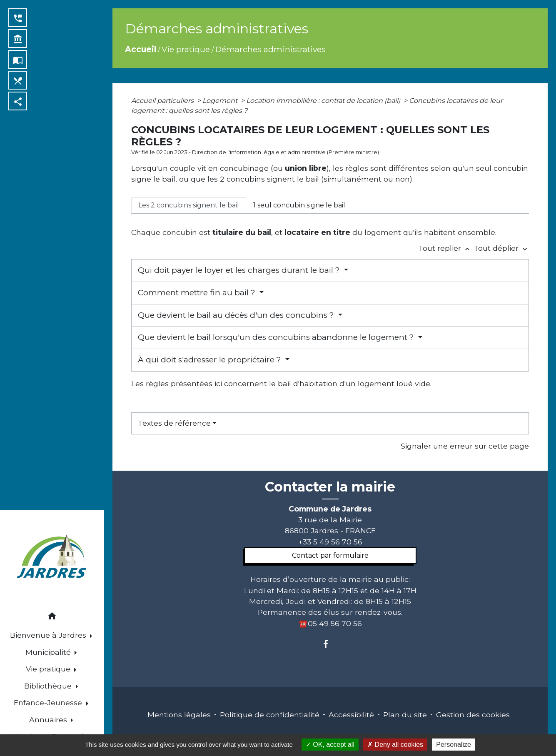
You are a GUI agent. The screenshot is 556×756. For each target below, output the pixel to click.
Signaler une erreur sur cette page (465, 446)
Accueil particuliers (163, 101)
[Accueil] (52, 558)
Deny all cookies (395, 745)
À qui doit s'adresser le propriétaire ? (211, 360)
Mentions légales (179, 715)
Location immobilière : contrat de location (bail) (324, 101)
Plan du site (405, 715)
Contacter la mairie (330, 487)
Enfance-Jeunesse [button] (49, 702)
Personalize (454, 745)
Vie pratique (186, 49)
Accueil (141, 49)
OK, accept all (330, 745)
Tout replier (446, 248)
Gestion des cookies (473, 715)
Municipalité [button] (49, 652)
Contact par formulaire (330, 555)
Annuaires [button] (49, 720)
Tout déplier (501, 248)
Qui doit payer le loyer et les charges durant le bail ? (240, 270)
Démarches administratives (271, 49)
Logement (221, 101)
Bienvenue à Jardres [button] (49, 635)
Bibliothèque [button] (49, 686)
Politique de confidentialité (270, 715)
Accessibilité (351, 715)
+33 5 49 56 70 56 (330, 542)
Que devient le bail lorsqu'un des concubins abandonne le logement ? (277, 337)
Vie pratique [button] (49, 669)
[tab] (189, 205)
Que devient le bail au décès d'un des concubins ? (237, 315)
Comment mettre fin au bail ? (198, 293)
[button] (52, 618)
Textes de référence (174, 423)
